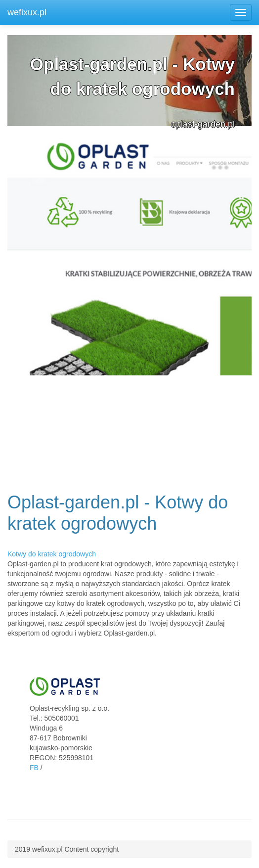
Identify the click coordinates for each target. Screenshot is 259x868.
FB (34, 768)
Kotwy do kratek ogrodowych (52, 554)
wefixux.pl (27, 12)
